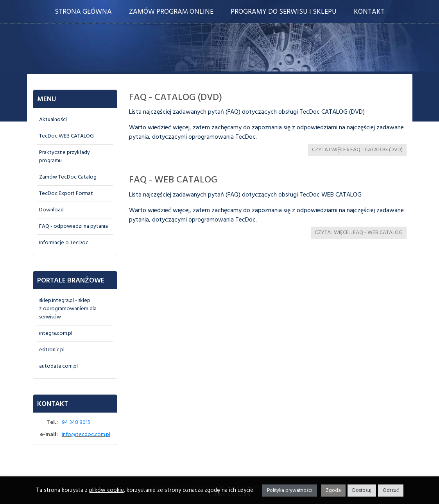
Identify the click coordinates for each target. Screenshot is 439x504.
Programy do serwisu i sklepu (284, 12)
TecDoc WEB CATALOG (66, 136)
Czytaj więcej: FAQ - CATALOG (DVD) (357, 150)
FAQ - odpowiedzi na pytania (73, 226)
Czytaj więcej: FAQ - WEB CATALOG (359, 233)
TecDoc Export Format (66, 194)
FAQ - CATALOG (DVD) (176, 98)
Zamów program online (171, 12)
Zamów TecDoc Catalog (68, 177)
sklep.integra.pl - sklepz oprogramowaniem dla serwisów (68, 309)
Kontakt (369, 12)
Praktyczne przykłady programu (65, 157)
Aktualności (53, 120)
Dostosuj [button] (362, 491)
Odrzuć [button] (391, 491)
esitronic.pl (52, 350)
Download (51, 210)
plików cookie (107, 491)
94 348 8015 (76, 423)
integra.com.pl (56, 333)
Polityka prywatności (290, 491)
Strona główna (83, 12)
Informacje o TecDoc (64, 243)
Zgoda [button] (333, 491)
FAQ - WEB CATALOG (173, 180)
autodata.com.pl (58, 366)
